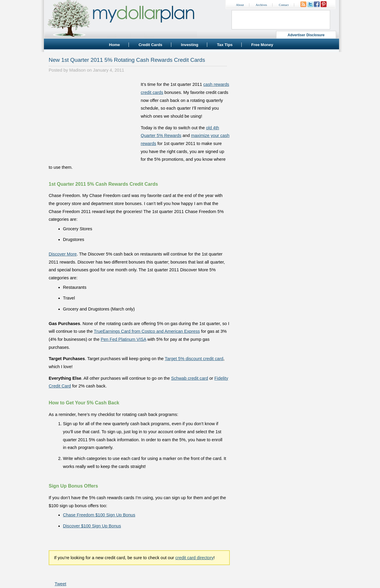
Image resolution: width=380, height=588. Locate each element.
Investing (190, 45)
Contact (284, 5)
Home (114, 45)
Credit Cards (151, 45)
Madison (77, 70)
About (240, 5)
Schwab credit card (190, 378)
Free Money (262, 45)
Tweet (60, 584)
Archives (261, 5)
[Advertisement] (93, 118)
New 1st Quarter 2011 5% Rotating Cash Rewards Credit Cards (127, 60)
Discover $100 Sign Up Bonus (92, 526)
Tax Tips (225, 45)
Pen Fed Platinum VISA (123, 339)
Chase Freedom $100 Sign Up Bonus (99, 515)
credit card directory (195, 558)
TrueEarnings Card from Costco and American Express (147, 331)
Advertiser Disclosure (306, 35)
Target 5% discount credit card (194, 359)
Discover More (63, 254)
